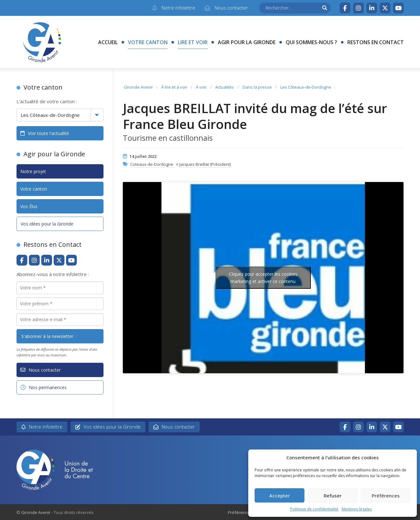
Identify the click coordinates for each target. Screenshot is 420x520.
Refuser (333, 496)
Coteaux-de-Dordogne (152, 164)
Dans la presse (257, 87)
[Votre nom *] (60, 288)
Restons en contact (376, 42)
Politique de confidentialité (314, 509)
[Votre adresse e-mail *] (60, 320)
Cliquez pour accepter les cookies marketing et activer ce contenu (263, 278)
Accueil (108, 42)
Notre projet (33, 171)
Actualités (225, 87)
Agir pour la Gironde (247, 42)
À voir (201, 87)
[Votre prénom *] (60, 304)
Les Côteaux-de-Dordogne (306, 87)
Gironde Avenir (138, 87)
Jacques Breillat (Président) (205, 164)
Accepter (280, 496)
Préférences (386, 496)
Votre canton (148, 42)
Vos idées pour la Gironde (47, 224)
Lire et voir (193, 42)
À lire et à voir (174, 87)
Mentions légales (357, 509)
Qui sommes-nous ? (311, 42)
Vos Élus (29, 206)
